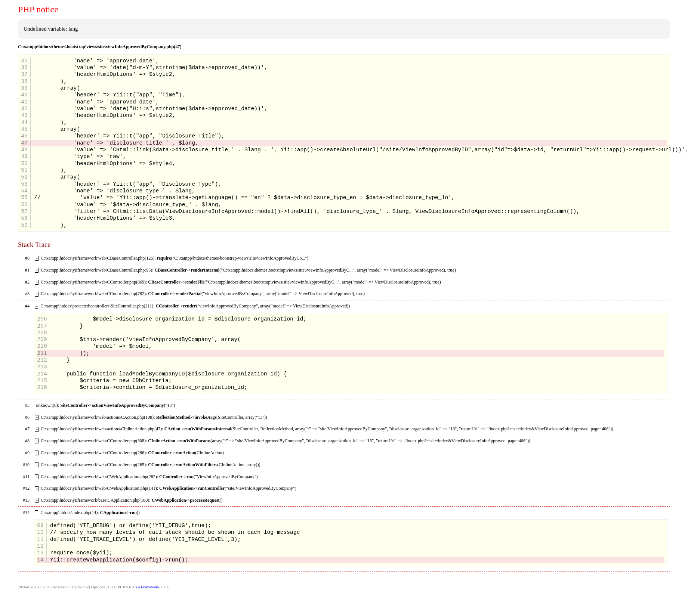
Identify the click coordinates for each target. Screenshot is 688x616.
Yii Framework (147, 587)
